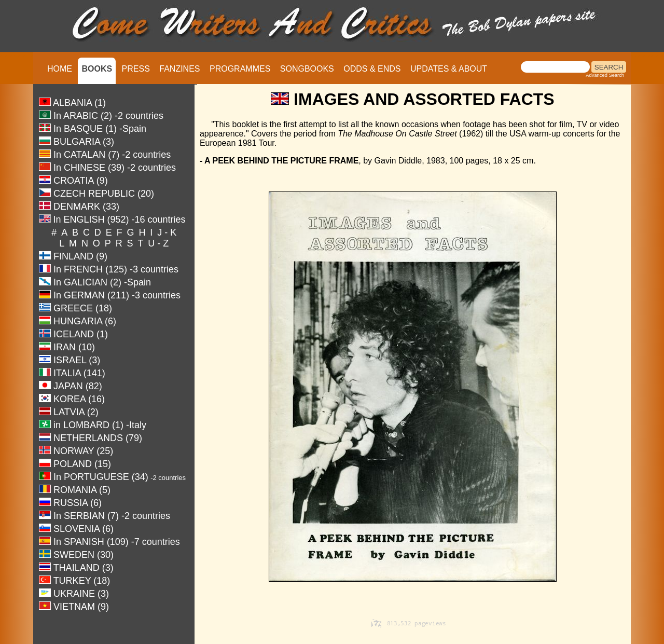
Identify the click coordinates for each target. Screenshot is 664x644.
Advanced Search (605, 75)
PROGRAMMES (240, 69)
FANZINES (179, 69)
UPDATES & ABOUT (449, 69)
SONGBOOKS (307, 69)
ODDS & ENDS (372, 69)
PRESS (136, 69)
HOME (60, 69)
